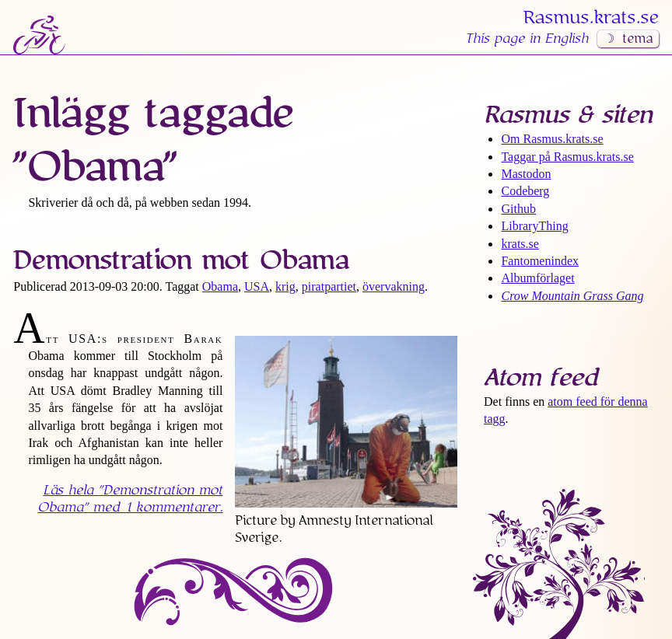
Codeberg (525, 191)
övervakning (394, 286)
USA (257, 286)
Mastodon (526, 174)
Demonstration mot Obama (181, 260)
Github (518, 209)
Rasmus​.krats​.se (591, 18)
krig (285, 286)
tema (637, 39)
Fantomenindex (540, 261)
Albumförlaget (537, 278)
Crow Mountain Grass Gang (572, 296)
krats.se (520, 244)
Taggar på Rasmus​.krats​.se (567, 157)
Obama (220, 286)
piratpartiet (329, 286)
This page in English (527, 39)
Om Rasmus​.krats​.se (552, 139)
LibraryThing (534, 226)
